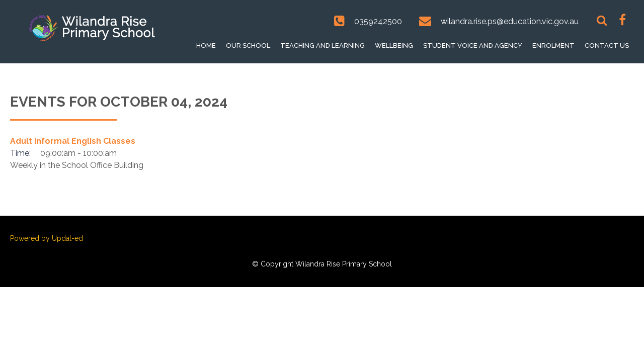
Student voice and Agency (473, 46)
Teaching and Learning (323, 46)
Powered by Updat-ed (47, 238)
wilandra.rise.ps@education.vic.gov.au (510, 21)
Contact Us (607, 46)
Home (206, 46)
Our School (248, 46)
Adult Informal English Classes (73, 141)
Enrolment (553, 46)
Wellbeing (394, 46)
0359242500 (378, 21)
